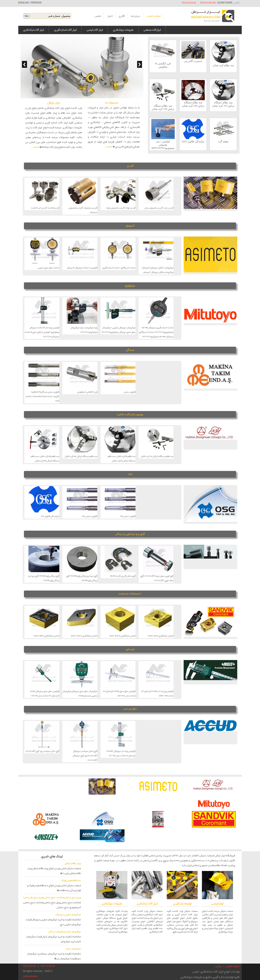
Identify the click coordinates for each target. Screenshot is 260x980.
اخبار (110, 16)
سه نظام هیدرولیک (71, 880)
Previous (24, 64)
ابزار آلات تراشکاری (34, 30)
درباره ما (135, 16)
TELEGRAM (189, 3)
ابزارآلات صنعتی (152, 30)
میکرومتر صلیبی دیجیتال (68, 915)
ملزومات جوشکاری (123, 30)
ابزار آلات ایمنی (95, 30)
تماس (98, 16)
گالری (122, 16)
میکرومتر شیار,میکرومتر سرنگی (65, 932)
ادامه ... (35, 147)
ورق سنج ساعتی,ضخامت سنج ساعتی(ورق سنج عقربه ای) (52, 897)
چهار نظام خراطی (73, 863)
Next (140, 64)
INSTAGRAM (208, 3)
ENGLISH (24, 3)
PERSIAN (36, 3)
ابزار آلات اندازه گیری (65, 30)
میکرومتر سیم (73, 949)
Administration (30, 976)
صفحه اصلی (154, 16)
